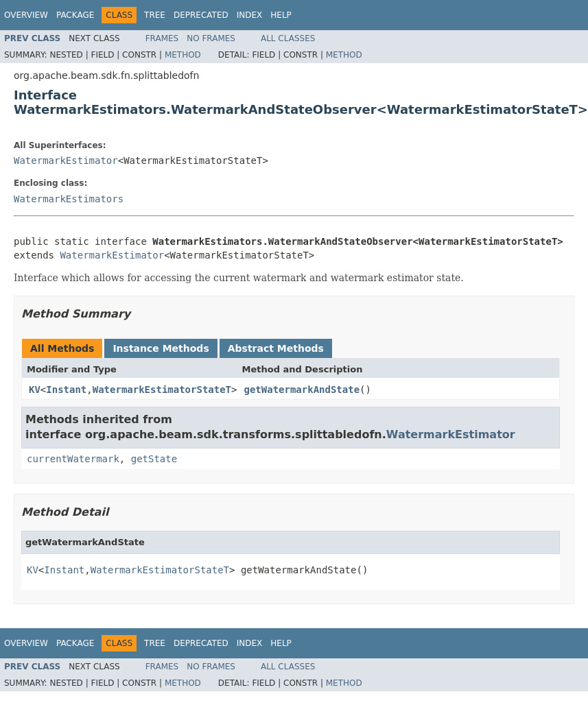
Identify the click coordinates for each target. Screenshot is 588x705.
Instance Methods (161, 348)
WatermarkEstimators (69, 199)
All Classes (288, 38)
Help (281, 15)
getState (154, 459)
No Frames (211, 38)
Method (183, 55)
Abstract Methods (276, 348)
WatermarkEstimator (66, 160)
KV (35, 390)
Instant (66, 390)
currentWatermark (73, 459)
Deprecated (201, 15)
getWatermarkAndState (302, 390)
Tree (155, 15)
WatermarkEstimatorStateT (162, 390)
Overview (26, 15)
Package (75, 15)
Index (250, 15)
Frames (162, 38)
